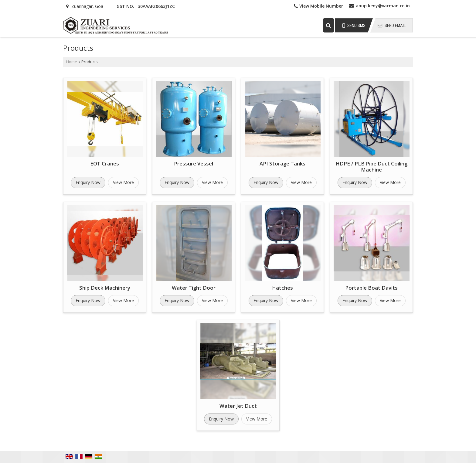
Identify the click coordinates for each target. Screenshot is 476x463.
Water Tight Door (194, 288)
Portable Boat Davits (371, 288)
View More (123, 182)
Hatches (282, 288)
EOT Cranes (105, 163)
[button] (321, 6)
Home (72, 62)
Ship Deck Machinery (105, 288)
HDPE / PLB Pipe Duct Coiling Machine (372, 167)
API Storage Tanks (282, 163)
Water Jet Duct (238, 406)
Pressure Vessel (194, 163)
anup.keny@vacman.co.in (383, 6)
